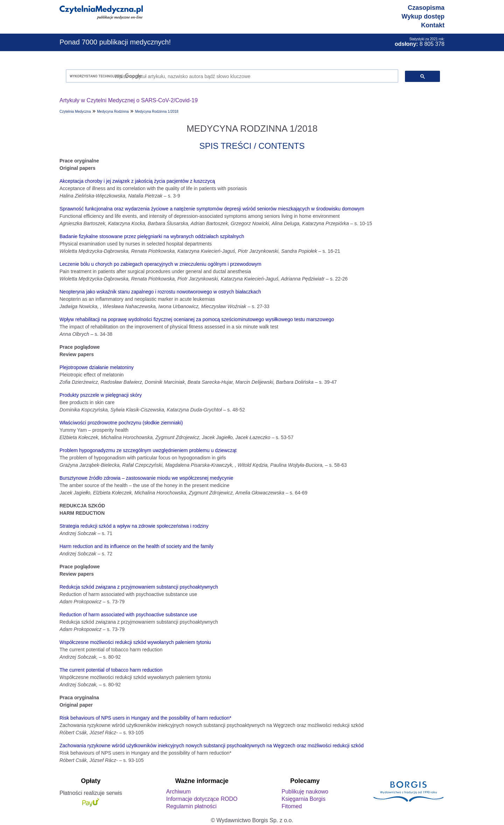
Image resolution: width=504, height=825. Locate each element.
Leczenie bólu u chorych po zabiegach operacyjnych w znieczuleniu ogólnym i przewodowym (160, 264)
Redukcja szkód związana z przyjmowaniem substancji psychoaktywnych (139, 587)
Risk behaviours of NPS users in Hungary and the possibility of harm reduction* (145, 718)
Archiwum (178, 792)
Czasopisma (426, 8)
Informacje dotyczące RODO (202, 799)
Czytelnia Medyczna (75, 112)
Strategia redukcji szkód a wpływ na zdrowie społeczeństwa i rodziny (134, 526)
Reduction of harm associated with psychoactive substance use (128, 615)
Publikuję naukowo (305, 792)
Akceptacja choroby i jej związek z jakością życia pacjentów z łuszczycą (137, 181)
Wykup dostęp (423, 16)
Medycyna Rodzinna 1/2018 (157, 112)
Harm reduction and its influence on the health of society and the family (136, 546)
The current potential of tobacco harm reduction (111, 670)
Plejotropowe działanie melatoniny (97, 367)
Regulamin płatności (191, 806)
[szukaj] (230, 76)
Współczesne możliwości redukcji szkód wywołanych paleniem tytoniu (135, 642)
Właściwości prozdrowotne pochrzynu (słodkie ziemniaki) (121, 423)
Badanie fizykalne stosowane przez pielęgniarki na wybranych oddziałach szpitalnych (152, 236)
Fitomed (292, 806)
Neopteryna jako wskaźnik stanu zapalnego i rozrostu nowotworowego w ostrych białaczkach (160, 292)
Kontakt (433, 25)
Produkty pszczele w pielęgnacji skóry (101, 395)
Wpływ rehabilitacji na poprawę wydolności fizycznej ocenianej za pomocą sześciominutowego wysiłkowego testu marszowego (197, 319)
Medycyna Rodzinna (113, 112)
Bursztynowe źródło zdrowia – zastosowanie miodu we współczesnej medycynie (146, 478)
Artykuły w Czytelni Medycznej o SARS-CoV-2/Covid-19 (129, 100)
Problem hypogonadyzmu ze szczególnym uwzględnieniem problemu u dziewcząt (148, 450)
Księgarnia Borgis (303, 799)
